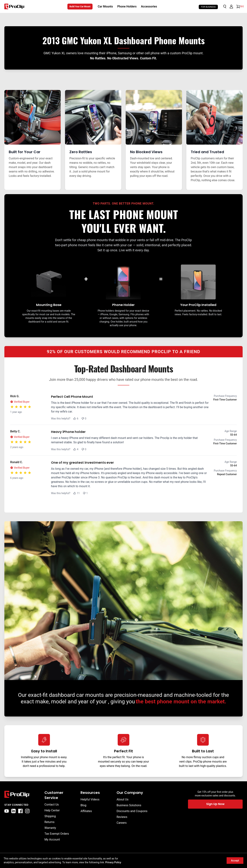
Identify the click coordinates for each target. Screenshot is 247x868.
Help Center (52, 810)
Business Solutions (129, 805)
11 (77, 493)
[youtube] (7, 811)
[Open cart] (238, 7)
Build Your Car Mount (80, 7)
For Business (208, 7)
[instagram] (27, 811)
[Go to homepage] (15, 6)
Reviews (122, 817)
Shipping (50, 816)
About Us (122, 799)
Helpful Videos (90, 799)
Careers (122, 823)
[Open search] (225, 7)
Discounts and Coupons (132, 811)
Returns (49, 822)
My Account (52, 839)
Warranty (50, 828)
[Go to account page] (231, 7)
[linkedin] (13, 811)
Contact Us (52, 805)
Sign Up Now (215, 804)
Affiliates (86, 811)
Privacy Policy (113, 862)
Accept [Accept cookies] (235, 861)
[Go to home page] (23, 794)
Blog (83, 805)
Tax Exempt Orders (57, 834)
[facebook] (20, 811)
